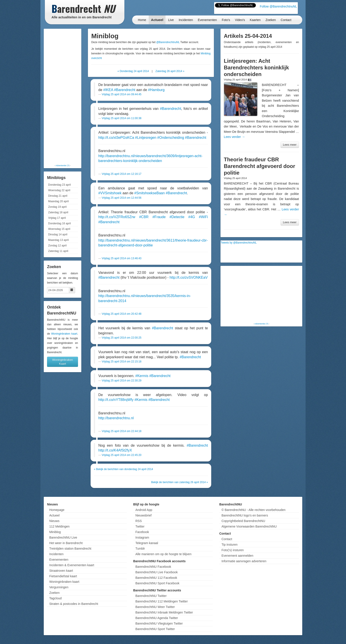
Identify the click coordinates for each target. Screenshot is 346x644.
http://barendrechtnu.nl (116, 418)
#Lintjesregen (146, 138)
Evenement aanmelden (237, 556)
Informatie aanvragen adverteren (244, 561)
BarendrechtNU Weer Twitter (155, 607)
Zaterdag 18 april (58, 212)
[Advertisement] (63, 96)
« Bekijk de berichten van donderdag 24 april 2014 (124, 469)
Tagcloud (55, 598)
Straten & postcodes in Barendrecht (74, 604)
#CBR (144, 217)
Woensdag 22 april (59, 190)
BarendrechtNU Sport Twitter (155, 629)
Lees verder (234, 137)
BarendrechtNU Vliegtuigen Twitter (159, 623)
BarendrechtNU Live (63, 537)
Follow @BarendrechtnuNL (278, 6)
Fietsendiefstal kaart (63, 576)
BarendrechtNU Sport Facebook (157, 583)
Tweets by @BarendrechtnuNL (239, 243)
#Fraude (159, 217)
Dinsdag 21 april (58, 196)
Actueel (157, 20)
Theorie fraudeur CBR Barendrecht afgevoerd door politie (259, 166)
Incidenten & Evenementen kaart (72, 565)
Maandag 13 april (58, 240)
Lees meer (290, 145)
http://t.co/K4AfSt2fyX (115, 450)
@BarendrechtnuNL (168, 42)
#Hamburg (156, 90)
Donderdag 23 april (59, 185)
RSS (139, 521)
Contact (286, 20)
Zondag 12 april (57, 246)
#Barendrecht (125, 90)
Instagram (142, 537)
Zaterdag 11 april (58, 251)
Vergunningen (59, 587)
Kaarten (255, 20)
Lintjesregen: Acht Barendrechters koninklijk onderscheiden (256, 68)
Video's (240, 20)
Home (142, 20)
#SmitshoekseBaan (150, 193)
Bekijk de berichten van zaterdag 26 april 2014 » (180, 482)
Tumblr (140, 549)
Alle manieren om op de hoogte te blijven (163, 554)
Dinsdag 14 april (58, 234)
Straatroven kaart (61, 571)
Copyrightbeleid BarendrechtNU (243, 521)
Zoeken (271, 20)
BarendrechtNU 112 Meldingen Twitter (162, 601)
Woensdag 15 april (59, 229)
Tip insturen (229, 545)
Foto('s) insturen (233, 550)
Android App (144, 510)
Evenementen (207, 20)
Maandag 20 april (58, 201)
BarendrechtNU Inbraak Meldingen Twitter (164, 612)
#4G (192, 217)
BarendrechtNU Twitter (151, 596)
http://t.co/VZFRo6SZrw (117, 217)
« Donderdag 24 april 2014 (133, 71)
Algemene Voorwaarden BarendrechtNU (249, 526)
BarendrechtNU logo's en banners (245, 515)
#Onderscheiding (171, 138)
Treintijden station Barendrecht (70, 549)
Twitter (140, 526)
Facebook (142, 532)
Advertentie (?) (62, 165)
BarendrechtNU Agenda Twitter (157, 618)
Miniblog (55, 532)
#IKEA (108, 90)
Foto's (226, 20)
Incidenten (186, 20)
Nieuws (54, 521)
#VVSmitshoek (110, 193)
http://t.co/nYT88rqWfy (116, 400)
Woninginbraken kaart (64, 334)
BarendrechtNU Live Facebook (157, 572)
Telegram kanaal (147, 543)
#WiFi (203, 217)
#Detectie (177, 217)
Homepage (57, 510)
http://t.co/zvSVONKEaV (189, 277)
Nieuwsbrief (144, 515)
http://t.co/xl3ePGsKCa (116, 138)
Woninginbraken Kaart (63, 362)
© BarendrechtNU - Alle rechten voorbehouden (253, 510)
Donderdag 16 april (59, 223)
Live (171, 20)
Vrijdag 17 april (57, 218)
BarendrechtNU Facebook (153, 567)
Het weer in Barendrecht (66, 543)
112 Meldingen (59, 526)
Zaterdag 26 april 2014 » (170, 71)
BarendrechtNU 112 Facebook (156, 578)
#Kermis (142, 376)
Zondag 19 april (57, 207)
